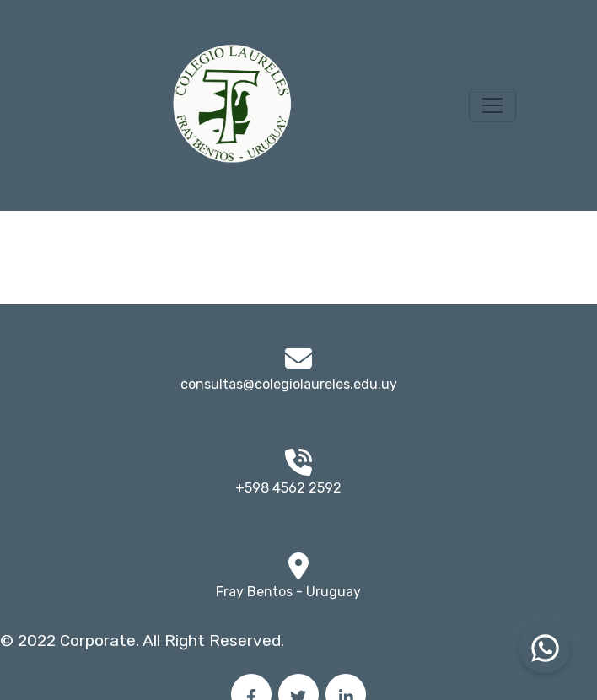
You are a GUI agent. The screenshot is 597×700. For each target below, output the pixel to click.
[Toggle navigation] (492, 105)
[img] (298, 566)
